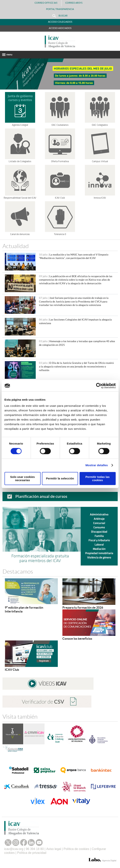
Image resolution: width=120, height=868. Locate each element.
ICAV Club (60, 198)
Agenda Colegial (20, 125)
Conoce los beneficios (77, 639)
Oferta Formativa (60, 161)
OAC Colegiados (100, 125)
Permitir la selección (60, 478)
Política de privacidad (32, 853)
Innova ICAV (100, 198)
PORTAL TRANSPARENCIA (60, 9)
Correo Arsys (75, 3)
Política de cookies (76, 849)
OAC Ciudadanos (60, 125)
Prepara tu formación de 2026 (83, 607)
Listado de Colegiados (20, 161)
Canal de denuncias (20, 234)
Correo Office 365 (46, 3)
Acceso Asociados (60, 28)
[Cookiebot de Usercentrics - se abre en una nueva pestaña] (99, 386)
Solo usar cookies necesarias (22, 478)
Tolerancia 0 (60, 234)
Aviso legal (54, 849)
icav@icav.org (14, 849)
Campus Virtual (100, 161)
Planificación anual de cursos (41, 496)
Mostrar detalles (97, 465)
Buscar (60, 16)
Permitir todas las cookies (98, 478)
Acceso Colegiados (60, 22)
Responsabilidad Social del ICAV (20, 198)
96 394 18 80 (35, 849)
